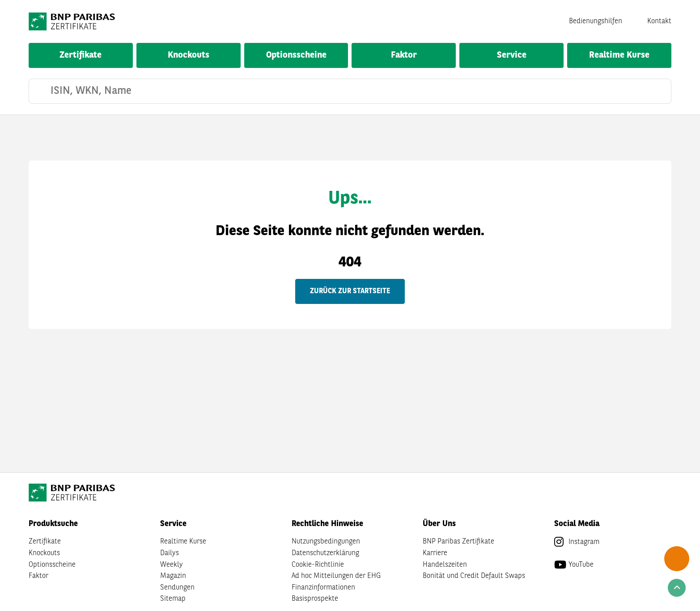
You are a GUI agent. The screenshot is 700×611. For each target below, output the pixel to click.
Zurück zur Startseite (350, 291)
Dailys (170, 553)
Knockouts (189, 55)
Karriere (435, 553)
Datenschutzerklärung (325, 553)
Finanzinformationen (323, 588)
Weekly (172, 565)
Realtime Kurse (619, 55)
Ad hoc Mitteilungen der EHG (336, 576)
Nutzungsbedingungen (326, 542)
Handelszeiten (445, 565)
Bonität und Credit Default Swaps (474, 576)
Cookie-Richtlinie (318, 565)
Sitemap (173, 599)
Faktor (404, 55)
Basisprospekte (315, 599)
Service (512, 55)
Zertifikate (81, 55)
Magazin (173, 576)
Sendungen (177, 588)
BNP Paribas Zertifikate (458, 542)
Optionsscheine (296, 55)
